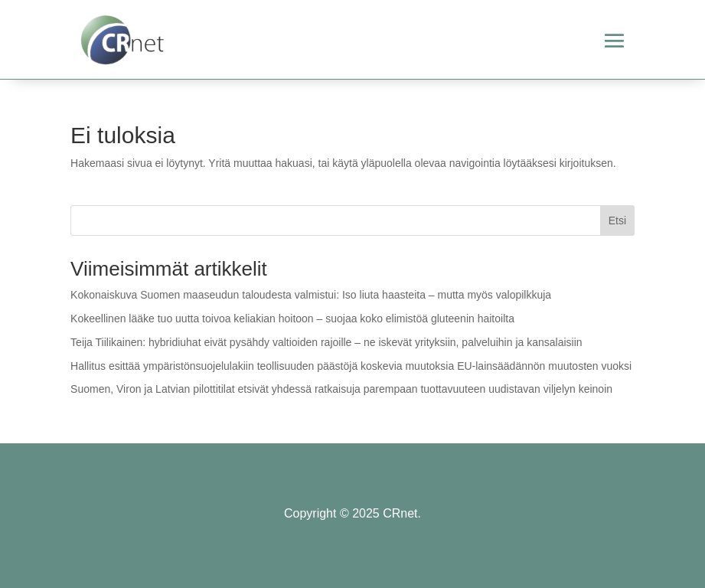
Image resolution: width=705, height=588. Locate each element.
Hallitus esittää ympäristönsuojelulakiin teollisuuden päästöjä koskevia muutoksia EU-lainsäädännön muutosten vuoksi (351, 366)
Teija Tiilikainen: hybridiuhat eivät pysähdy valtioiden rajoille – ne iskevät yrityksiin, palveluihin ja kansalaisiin (326, 342)
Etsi (617, 220)
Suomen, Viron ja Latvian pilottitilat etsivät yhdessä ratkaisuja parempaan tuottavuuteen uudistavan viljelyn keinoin (341, 389)
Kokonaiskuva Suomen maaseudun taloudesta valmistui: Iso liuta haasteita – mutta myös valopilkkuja (311, 295)
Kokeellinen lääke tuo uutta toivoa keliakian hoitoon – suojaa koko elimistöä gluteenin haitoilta (292, 318)
